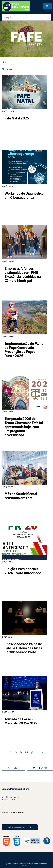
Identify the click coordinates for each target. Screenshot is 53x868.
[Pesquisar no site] (24, 17)
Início (4, 62)
